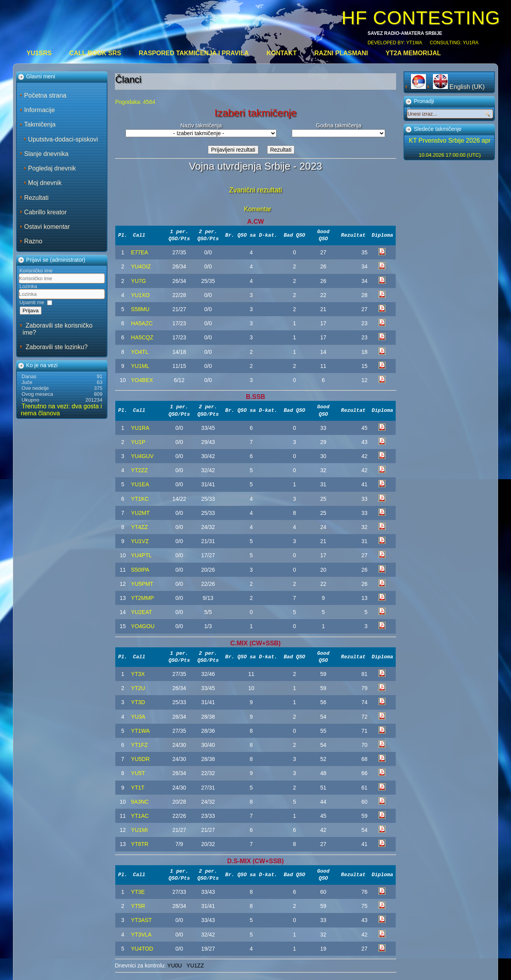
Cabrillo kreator (45, 212)
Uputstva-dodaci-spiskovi (63, 139)
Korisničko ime (36, 271)
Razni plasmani (341, 53)
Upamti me (32, 302)
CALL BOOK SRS (95, 53)
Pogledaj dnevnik (52, 168)
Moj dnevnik (45, 183)
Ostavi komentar (47, 227)
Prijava (31, 311)
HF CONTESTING (421, 18)
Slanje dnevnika (46, 154)
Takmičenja (40, 124)
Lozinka (28, 286)
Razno (33, 241)
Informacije (40, 110)
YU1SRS (39, 53)
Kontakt (281, 53)
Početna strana (45, 95)
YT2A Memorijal (413, 53)
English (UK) (459, 87)
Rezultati (36, 198)
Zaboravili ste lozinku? (56, 347)
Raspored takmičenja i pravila (194, 53)
